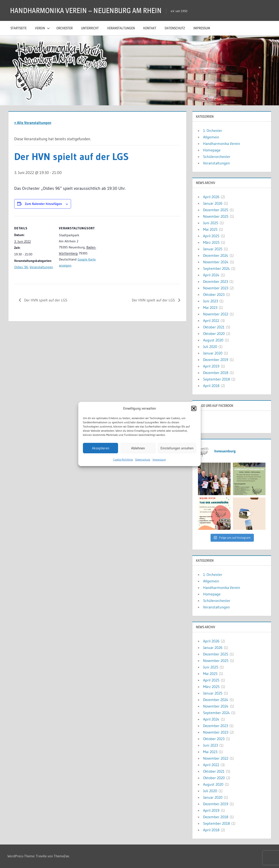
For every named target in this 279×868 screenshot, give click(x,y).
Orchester (65, 28)
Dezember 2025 (216, 210)
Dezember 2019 (216, 360)
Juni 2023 (211, 301)
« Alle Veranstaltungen (33, 123)
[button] (194, 408)
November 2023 (216, 288)
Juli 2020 (210, 347)
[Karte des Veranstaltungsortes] (128, 248)
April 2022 (211, 320)
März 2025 (211, 242)
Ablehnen (138, 448)
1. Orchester (213, 130)
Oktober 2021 (214, 327)
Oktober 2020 (214, 334)
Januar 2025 (213, 249)
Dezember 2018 (216, 373)
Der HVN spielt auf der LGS (45, 300)
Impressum (159, 459)
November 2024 (216, 262)
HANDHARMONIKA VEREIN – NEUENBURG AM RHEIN (88, 10)
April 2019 (211, 366)
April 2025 (211, 236)
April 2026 (211, 197)
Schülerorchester (217, 157)
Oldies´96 (21, 267)
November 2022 (216, 314)
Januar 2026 (213, 203)
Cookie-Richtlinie (123, 459)
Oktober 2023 (214, 294)
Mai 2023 (210, 307)
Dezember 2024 (216, 255)
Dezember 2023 (216, 281)
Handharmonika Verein (222, 144)
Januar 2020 (213, 353)
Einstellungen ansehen (177, 448)
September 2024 (216, 268)
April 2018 (211, 386)
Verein (42, 28)
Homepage (212, 150)
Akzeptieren (101, 448)
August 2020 (213, 340)
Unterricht (90, 28)
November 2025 (216, 216)
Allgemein (211, 137)
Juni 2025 (211, 223)
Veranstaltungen (121, 28)
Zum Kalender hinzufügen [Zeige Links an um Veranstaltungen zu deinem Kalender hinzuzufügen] (43, 204)
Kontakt (150, 28)
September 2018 (216, 379)
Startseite (19, 28)
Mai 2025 (210, 229)
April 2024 (211, 275)
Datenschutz (143, 459)
